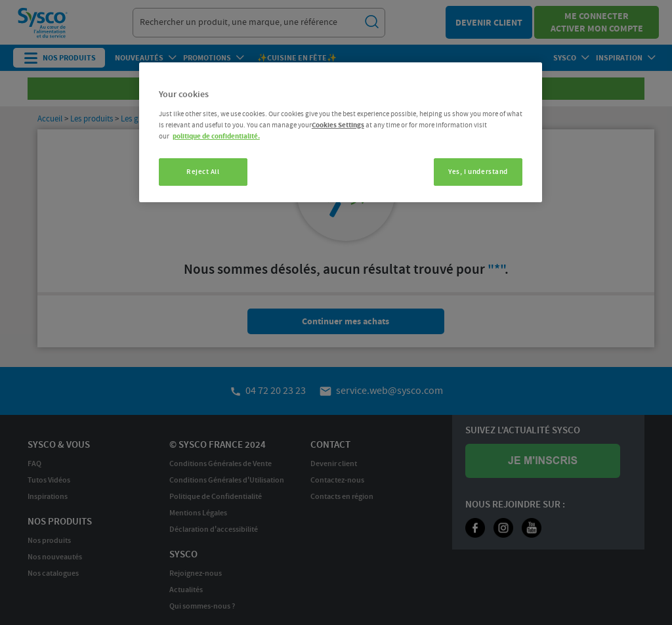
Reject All (203, 172)
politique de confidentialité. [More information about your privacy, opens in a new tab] (216, 136)
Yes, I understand (478, 172)
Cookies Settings (338, 125)
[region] (341, 132)
